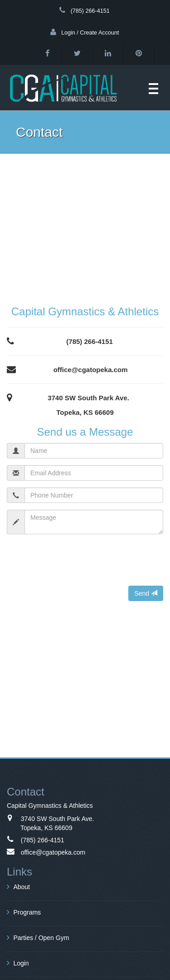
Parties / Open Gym (38, 938)
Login (18, 963)
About (18, 887)
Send (146, 593)
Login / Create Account (85, 32)
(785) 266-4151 (85, 10)
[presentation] (85, 559)
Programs (24, 912)
